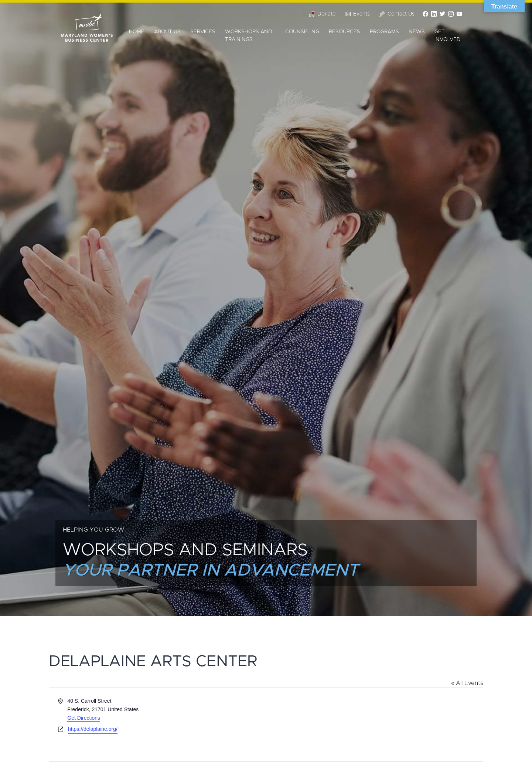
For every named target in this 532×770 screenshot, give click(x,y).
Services (203, 32)
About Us (167, 32)
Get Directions (84, 718)
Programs (384, 32)
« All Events (467, 683)
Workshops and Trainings (249, 36)
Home (137, 32)
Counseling (302, 32)
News (417, 32)
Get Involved (448, 36)
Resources (345, 32)
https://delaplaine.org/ (93, 729)
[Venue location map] (374, 725)
